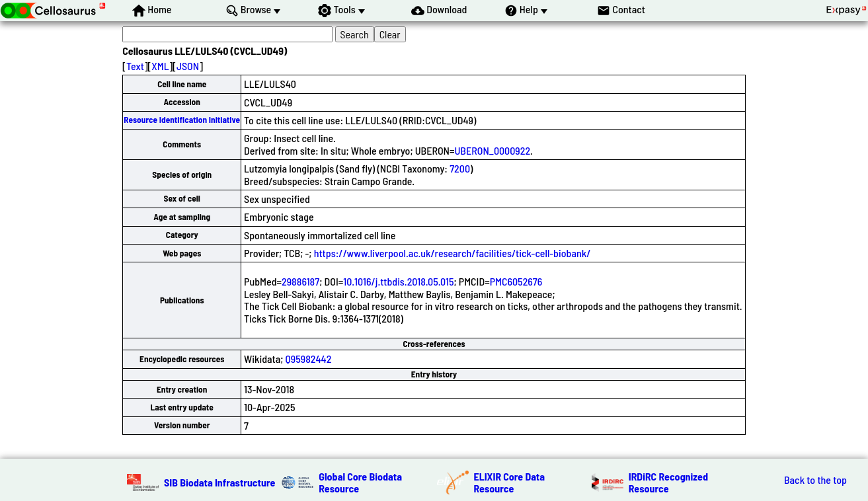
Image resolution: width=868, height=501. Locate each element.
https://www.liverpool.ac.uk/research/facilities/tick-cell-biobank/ (453, 253)
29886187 (300, 281)
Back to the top (815, 480)
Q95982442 (309, 359)
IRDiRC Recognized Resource (668, 482)
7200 (460, 168)
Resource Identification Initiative (182, 120)
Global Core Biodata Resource (360, 482)
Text (135, 66)
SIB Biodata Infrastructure (219, 482)
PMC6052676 (516, 281)
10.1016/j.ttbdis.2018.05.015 (398, 281)
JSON (188, 66)
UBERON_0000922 (493, 150)
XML (160, 66)
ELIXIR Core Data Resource (510, 482)
